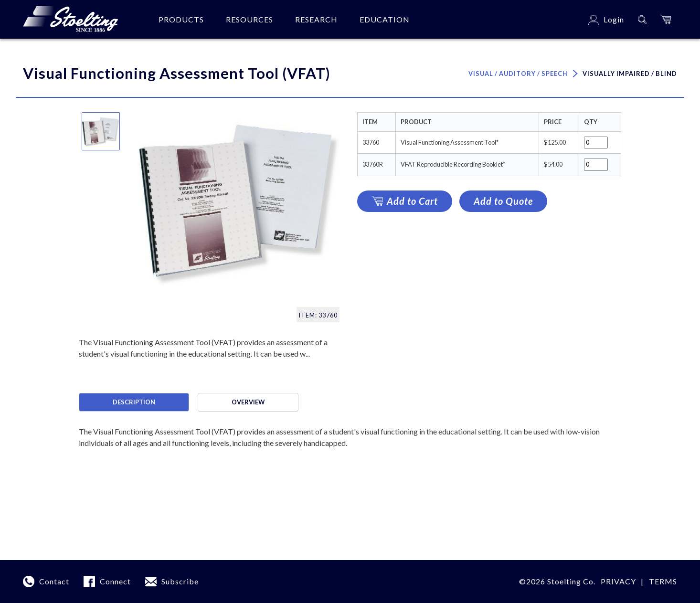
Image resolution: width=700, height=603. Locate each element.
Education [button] (385, 19)
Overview (248, 402)
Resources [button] (249, 19)
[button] (666, 19)
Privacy (618, 581)
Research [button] (316, 19)
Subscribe (180, 581)
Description (134, 402)
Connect (115, 581)
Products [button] (181, 19)
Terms (663, 581)
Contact (54, 581)
